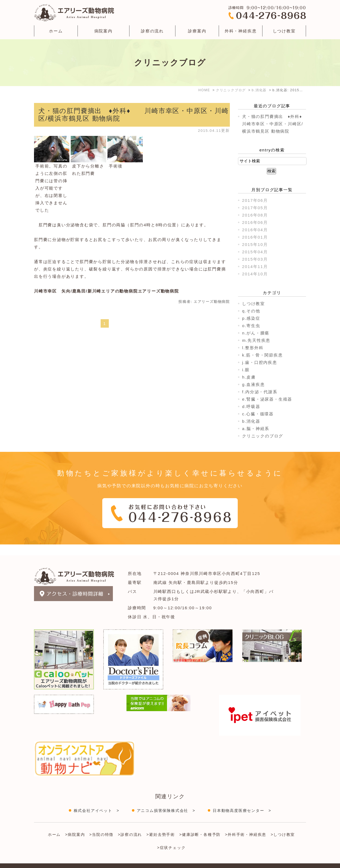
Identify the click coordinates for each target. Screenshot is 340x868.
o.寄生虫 (251, 326)
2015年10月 (255, 244)
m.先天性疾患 (256, 340)
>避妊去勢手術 (161, 824)
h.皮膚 (249, 377)
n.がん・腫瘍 (256, 333)
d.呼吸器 (251, 406)
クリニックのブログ (263, 436)
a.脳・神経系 (256, 429)
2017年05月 (255, 208)
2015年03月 (255, 259)
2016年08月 (255, 215)
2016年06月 (255, 222)
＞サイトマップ (47, 861)
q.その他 (251, 311)
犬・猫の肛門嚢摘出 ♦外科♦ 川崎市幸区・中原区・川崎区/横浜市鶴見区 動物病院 (277, 124)
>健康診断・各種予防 (200, 824)
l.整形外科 (253, 348)
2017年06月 (255, 200)
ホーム (56, 31)
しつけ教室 (284, 31)
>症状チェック (171, 837)
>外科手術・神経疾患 (246, 824)
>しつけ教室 (283, 824)
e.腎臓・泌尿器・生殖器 (267, 399)
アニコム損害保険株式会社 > (166, 800)
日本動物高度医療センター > (242, 800)
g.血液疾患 (253, 384)
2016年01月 (255, 237)
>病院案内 (75, 824)
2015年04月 (255, 252)
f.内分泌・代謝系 (260, 392)
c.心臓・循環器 (258, 414)
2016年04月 (255, 230)
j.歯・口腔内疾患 (260, 362)
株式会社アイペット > (97, 800)
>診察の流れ (130, 824)
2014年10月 (255, 274)
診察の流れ (152, 31)
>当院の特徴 (101, 824)
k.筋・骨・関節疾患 (262, 355)
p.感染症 (251, 318)
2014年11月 (255, 267)
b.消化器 (251, 421)
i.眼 (246, 370)
